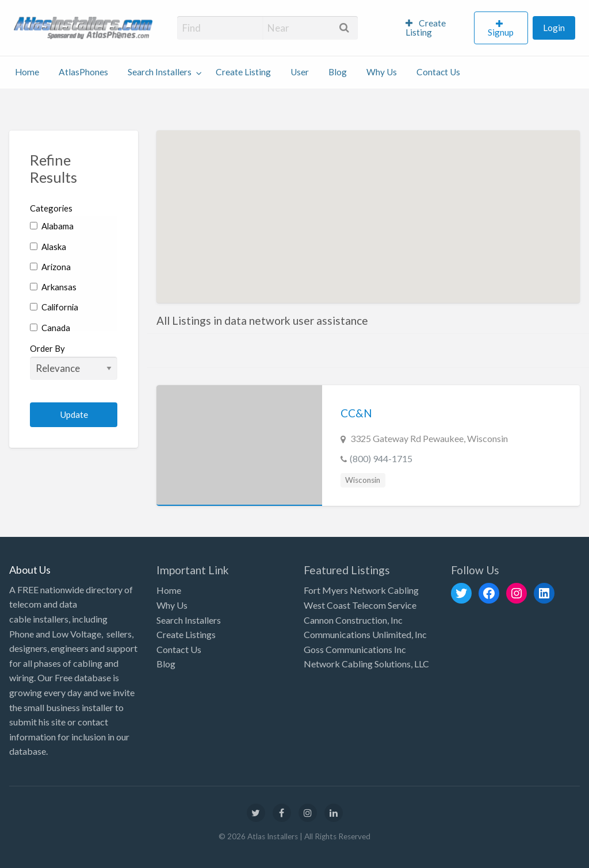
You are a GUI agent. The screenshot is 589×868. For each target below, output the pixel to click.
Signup (501, 32)
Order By (74, 362)
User (300, 72)
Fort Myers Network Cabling (361, 590)
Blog (338, 72)
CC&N (356, 413)
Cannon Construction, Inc (353, 620)
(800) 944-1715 (381, 458)
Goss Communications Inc (355, 649)
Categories (51, 208)
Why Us (382, 72)
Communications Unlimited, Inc (365, 634)
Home (27, 72)
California (54, 307)
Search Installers (160, 72)
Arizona (50, 267)
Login (554, 28)
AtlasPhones (83, 72)
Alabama (52, 226)
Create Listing (426, 28)
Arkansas (53, 287)
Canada (50, 328)
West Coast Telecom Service (360, 605)
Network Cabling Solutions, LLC (366, 664)
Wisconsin (363, 480)
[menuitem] (435, 28)
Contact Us (438, 72)
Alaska (48, 247)
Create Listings (186, 634)
